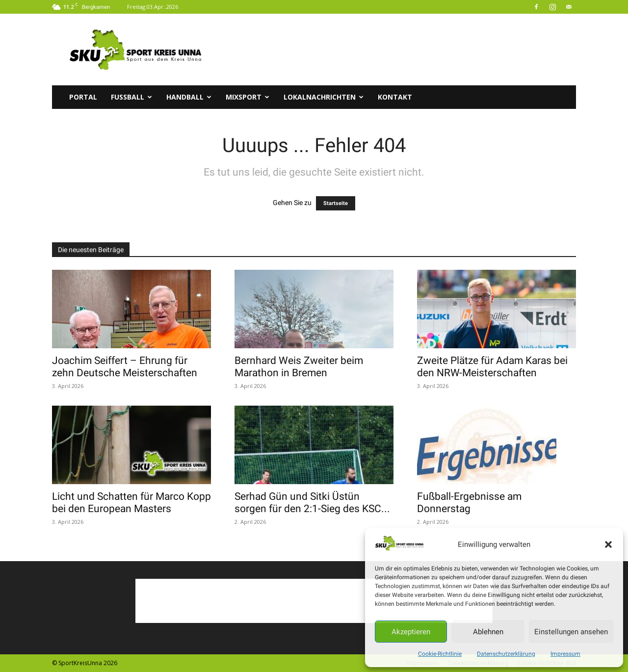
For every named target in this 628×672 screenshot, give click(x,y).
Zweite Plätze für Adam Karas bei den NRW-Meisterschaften (492, 367)
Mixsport (248, 97)
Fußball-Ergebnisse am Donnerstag (469, 503)
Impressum (565, 654)
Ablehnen (488, 632)
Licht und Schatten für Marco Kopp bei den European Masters (131, 503)
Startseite (336, 203)
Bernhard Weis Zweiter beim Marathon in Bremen (299, 367)
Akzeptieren (411, 632)
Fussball (131, 97)
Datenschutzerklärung (506, 654)
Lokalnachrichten (324, 97)
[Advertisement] (397, 50)
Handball (189, 97)
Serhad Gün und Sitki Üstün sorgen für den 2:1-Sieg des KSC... (312, 503)
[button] (608, 544)
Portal (83, 97)
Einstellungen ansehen (571, 632)
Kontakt (395, 97)
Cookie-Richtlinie (440, 654)
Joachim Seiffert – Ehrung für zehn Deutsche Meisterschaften (125, 367)
